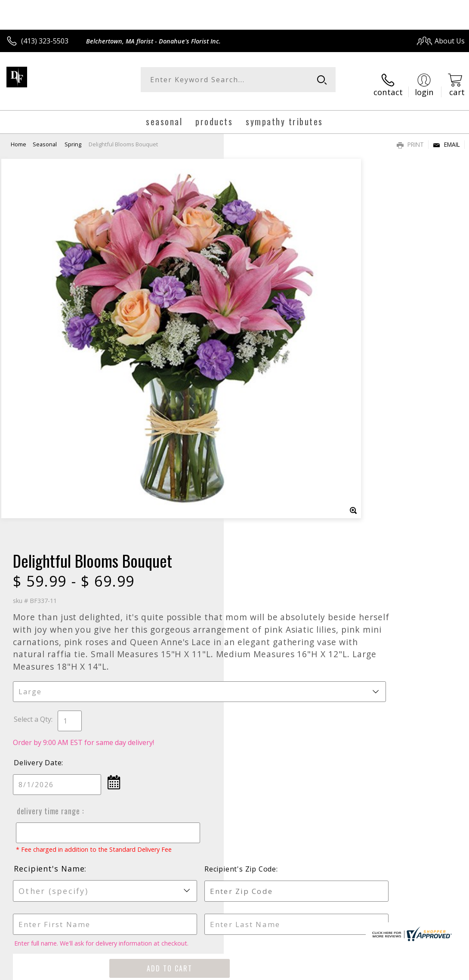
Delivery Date (261, 397)
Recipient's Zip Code (387, 512)
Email (446, 136)
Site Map (433, 971)
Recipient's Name (273, 511)
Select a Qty (256, 354)
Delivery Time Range (270, 445)
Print (410, 136)
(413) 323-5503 (45, 41)
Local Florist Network (380, 971)
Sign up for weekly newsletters (235, 759)
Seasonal (45, 136)
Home (19, 136)
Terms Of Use (269, 971)
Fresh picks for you (235, 707)
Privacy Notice (319, 971)
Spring (73, 136)
